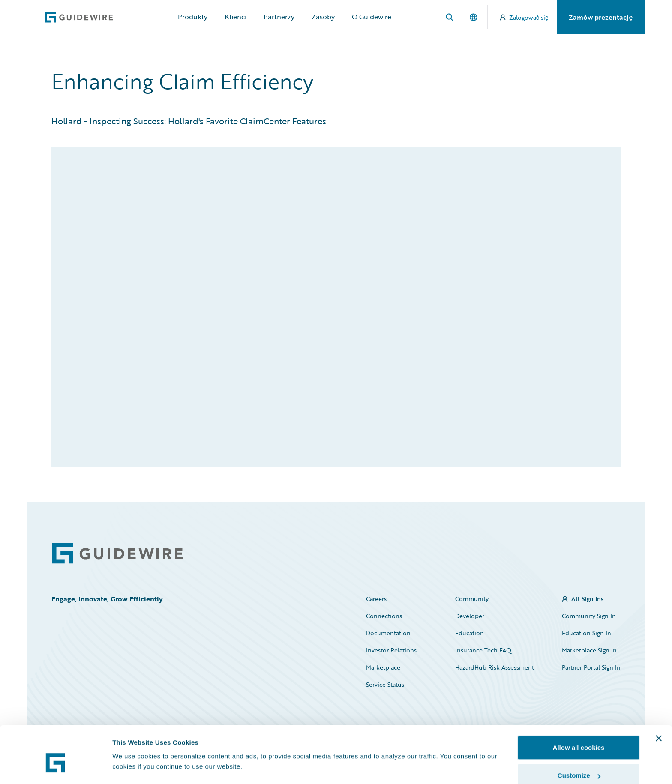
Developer (470, 616)
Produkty (193, 17)
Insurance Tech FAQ (483, 650)
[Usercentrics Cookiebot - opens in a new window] (55, 767)
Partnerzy (279, 17)
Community (472, 599)
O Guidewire (372, 17)
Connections (384, 616)
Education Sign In (586, 633)
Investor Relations (391, 650)
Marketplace (383, 667)
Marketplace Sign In (589, 650)
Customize (579, 733)
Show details (132, 747)
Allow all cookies (579, 705)
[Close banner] (659, 696)
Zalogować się (524, 17)
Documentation (388, 633)
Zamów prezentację (601, 17)
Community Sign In (589, 616)
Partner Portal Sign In (591, 667)
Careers (376, 599)
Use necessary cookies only (579, 761)
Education (469, 633)
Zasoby (323, 17)
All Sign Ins (587, 599)
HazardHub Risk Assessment (495, 667)
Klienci (235, 17)
